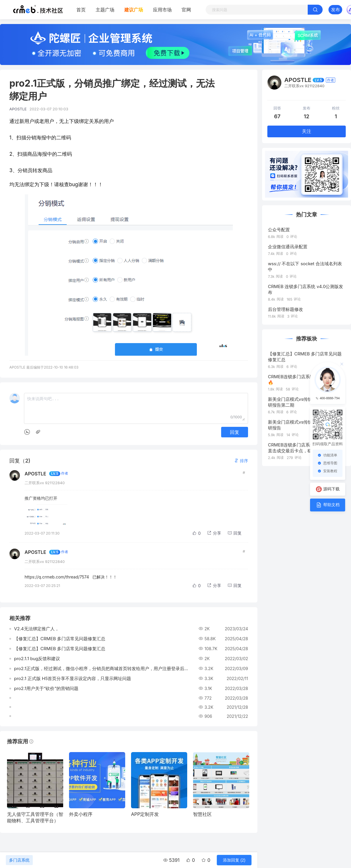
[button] (241, 461)
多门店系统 (19, 860)
